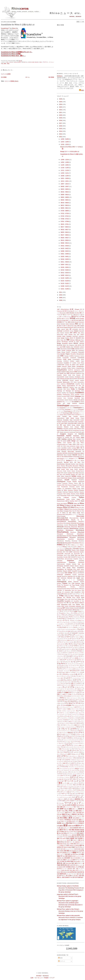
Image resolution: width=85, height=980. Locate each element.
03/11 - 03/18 (65, 262)
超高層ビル (79, 861)
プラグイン (45, 62)
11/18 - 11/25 (65, 168)
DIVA (76, 372)
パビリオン (63, 725)
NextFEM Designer (70, 475)
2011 (61, 292)
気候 (81, 814)
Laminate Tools (80, 439)
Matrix (82, 453)
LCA (74, 443)
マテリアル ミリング (73, 767)
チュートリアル (68, 687)
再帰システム (68, 835)
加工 (75, 807)
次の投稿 (4, 77)
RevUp (59, 504)
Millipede (82, 466)
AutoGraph (75, 336)
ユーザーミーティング (70, 781)
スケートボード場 (69, 682)
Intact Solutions (15, 62)
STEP (58, 578)
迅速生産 (72, 846)
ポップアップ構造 (61, 763)
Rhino (70, 503)
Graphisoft (81, 403)
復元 (76, 872)
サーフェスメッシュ (74, 667)
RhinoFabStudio (63, 532)
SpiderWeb (70, 576)
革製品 (63, 811)
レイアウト (77, 792)
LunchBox (64, 448)
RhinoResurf (81, 539)
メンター (79, 775)
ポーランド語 (63, 762)
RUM (67, 552)
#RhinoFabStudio (65, 309)
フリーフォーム (76, 749)
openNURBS (80, 478)
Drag (83, 373)
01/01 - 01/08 (65, 289)
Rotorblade (60, 552)
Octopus (70, 478)
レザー (66, 795)
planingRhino (68, 489)
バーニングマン (64, 718)
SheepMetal (81, 562)
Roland (82, 550)
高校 (62, 833)
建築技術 (76, 828)
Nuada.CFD (68, 476)
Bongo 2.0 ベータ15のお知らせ (70, 151)
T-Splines (65, 583)
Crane (83, 361)
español (82, 380)
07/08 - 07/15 (65, 219)
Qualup (73, 499)
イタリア (78, 619)
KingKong (59, 437)
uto (68, 594)
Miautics (63, 466)
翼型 (63, 877)
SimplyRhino (81, 568)
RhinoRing (68, 541)
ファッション (78, 738)
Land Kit (59, 441)
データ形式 (77, 693)
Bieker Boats (60, 340)
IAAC (66, 423)
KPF (74, 437)
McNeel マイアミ (64, 459)
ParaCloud (81, 482)
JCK (58, 432)
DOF (68, 373)
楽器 (74, 811)
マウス (68, 765)
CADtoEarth (77, 347)
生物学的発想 (77, 849)
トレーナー (73, 711)
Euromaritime (81, 382)
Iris (71, 430)
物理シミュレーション (70, 874)
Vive (83, 601)
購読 (82, 90)
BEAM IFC (73, 338)
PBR (63, 485)
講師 (60, 833)
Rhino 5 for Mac (71, 505)
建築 (66, 825)
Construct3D (66, 358)
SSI (77, 576)
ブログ (62, 752)
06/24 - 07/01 (65, 224)
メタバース (76, 772)
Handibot (76, 416)
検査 (80, 828)
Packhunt (74, 480)
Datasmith (64, 366)
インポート (76, 626)
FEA (7, 62)
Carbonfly (77, 349)
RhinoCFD (60, 528)
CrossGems (60, 363)
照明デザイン (70, 842)
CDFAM (63, 351)
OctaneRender (64, 478)
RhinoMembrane (61, 536)
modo (72, 469)
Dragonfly (59, 375)
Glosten (59, 403)
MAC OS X (80, 448)
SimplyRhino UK (62, 569)
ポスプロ (73, 762)
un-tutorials (67, 592)
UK (63, 592)
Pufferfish (66, 497)
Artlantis (70, 335)
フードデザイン (80, 740)
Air (62, 326)
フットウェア (68, 743)
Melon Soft (73, 462)
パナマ (67, 723)
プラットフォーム (77, 747)
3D (81, 309)
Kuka (82, 437)
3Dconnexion (63, 313)
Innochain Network (63, 427)
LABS (59, 439)
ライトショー (63, 785)
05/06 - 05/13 (65, 243)
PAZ (80, 483)
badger (63, 338)
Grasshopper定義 (67, 413)
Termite (59, 585)
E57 (83, 375)
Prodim (69, 496)
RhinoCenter (67, 527)
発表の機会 (72, 870)
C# (83, 345)
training (68, 589)
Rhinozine (82, 543)
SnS (41, 62)
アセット (69, 613)
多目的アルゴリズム (77, 856)
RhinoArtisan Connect (63, 525)
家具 (58, 809)
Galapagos (78, 396)
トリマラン (64, 711)
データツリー (62, 689)
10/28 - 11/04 (65, 176)
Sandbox (82, 552)
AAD (80, 320)
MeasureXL (60, 462)
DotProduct (73, 373)
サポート (68, 672)
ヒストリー (68, 735)
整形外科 (66, 847)
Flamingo (81, 389)
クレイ (62, 656)
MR (62, 473)
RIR (58, 550)
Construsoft (73, 358)
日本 (64, 867)
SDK (69, 557)
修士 (72, 840)
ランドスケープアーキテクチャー (71, 788)
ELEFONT (75, 379)
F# (77, 386)
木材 (80, 876)
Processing (63, 495)
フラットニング (69, 747)
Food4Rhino (80, 393)
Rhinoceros (81, 527)
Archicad (60, 331)
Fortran (82, 395)
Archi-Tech (81, 329)
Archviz (72, 331)
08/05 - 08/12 (65, 208)
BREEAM (82, 343)
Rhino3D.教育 (78, 520)
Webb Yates (72, 605)
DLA (58, 373)
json (83, 432)
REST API (78, 501)
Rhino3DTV (81, 521)
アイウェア (67, 612)
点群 (64, 863)
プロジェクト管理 (65, 754)
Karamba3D (61, 436)
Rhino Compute (64, 511)
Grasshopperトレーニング (71, 409)
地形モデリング (77, 860)
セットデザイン (78, 684)
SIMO (64, 568)
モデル (81, 777)
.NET (58, 309)
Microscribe (69, 466)
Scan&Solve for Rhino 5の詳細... (11, 54)
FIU (77, 389)
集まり (76, 840)
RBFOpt (67, 501)
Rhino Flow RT (73, 511)
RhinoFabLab (80, 530)
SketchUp (60, 571)
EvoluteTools (71, 384)
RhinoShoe (81, 541)
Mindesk (59, 468)
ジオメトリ (78, 674)
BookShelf (65, 343)
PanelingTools (61, 482)
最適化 (79, 835)
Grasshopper (63, 405)
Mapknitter (60, 453)
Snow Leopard (61, 573)
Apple (67, 329)
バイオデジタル (80, 718)
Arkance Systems (65, 333)
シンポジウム (63, 680)
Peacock (70, 485)
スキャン (70, 680)
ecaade (67, 377)
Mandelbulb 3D (80, 451)
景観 (67, 823)
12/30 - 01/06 (65, 139)
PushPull (74, 498)
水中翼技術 (77, 846)
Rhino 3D (77, 503)
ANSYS (75, 328)
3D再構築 (82, 319)
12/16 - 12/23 (65, 144)
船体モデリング (68, 853)
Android (66, 327)
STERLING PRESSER (66, 578)
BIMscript (78, 340)
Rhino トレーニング (74, 515)
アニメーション (64, 617)
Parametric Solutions (68, 483)
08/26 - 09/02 (65, 200)
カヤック (69, 649)
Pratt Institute (67, 494)
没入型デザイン (61, 876)
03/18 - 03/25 (65, 259)
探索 (76, 858)
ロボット (67, 799)
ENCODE (82, 379)
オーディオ (67, 639)
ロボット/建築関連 (75, 799)
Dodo (65, 373)
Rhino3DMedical (61, 521)
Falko (76, 387)
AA (72, 320)
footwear (59, 395)
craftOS (78, 361)
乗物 (58, 844)
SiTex (75, 569)
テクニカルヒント (69, 696)
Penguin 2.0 (76, 485)
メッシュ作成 (72, 775)
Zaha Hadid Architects (67, 610)
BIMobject (73, 340)
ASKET (82, 335)
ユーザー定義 (66, 783)
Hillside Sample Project (77, 418)
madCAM (75, 450)
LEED (74, 444)
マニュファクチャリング (65, 768)
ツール (76, 687)
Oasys (59, 478)
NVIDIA (79, 476)
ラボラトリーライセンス (69, 787)
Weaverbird (64, 604)
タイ (75, 685)
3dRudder (72, 313)
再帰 (64, 835)
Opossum (60, 480)
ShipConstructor (61, 564)
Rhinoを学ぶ (69, 548)
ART (71, 333)
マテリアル (65, 767)
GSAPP (69, 415)
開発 (71, 809)
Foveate (59, 396)
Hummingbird (71, 422)
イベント (66, 620)
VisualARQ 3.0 (77, 601)
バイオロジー (66, 720)
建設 (61, 826)
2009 (61, 298)
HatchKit (82, 416)
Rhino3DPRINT (72, 521)
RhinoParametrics (62, 537)
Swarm (70, 582)
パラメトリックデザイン (70, 729)
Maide (80, 450)
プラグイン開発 (78, 745)
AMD (58, 328)
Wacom (77, 603)
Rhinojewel (60, 534)
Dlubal (61, 373)
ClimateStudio (80, 354)
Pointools (81, 490)
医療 (69, 805)
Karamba (81, 434)
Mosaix (73, 471)
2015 (61, 129)
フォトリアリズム (76, 742)
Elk (78, 379)
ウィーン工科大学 (73, 628)
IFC (61, 425)
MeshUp (73, 464)
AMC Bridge (81, 326)
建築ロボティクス (65, 828)
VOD (65, 603)
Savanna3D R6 (69, 554)
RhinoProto (71, 539)
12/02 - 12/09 (65, 162)
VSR (73, 603)
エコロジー (62, 633)
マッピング (81, 765)
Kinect (82, 436)
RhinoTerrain (61, 543)
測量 (66, 856)
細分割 (70, 837)
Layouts (69, 443)
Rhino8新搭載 (67, 523)
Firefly (73, 389)
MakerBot (64, 451)
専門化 (62, 853)
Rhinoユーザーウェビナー (70, 547)
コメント (62, 961)
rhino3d (82, 518)
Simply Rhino (71, 568)
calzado (69, 349)
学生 (71, 811)
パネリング (72, 723)
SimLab (59, 568)
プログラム (76, 752)
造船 (83, 854)
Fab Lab (81, 386)
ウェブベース (63, 631)
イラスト (72, 620)
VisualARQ (60, 601)
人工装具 (66, 845)
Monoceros (60, 471)
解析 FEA (66, 809)
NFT (77, 475)
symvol (59, 583)
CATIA (59, 350)
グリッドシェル (63, 654)
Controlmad (81, 358)
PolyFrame (65, 492)
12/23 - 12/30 (65, 142)
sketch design (80, 569)
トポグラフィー (78, 707)
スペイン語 (70, 684)
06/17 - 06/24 (65, 227)
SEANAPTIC (74, 557)
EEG (71, 379)
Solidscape (60, 575)
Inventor (71, 429)
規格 (83, 816)
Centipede (69, 351)
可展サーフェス (80, 807)
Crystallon (66, 363)
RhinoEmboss (70, 530)
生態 (62, 849)
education (67, 379)
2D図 (72, 309)
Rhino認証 (76, 548)
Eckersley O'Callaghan (75, 377)
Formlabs (77, 395)
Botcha (71, 343)
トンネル (67, 713)
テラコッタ (77, 705)
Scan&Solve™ (5, 28)
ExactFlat (78, 384)
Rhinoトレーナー (75, 545)
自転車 (64, 838)
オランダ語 (80, 640)
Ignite (65, 425)
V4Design (77, 596)
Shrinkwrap (60, 566)
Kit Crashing (66, 437)
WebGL (78, 604)
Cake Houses (63, 349)
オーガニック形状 (78, 637)
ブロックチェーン (73, 756)
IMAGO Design (71, 425)
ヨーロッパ (39, 978)
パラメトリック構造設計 (66, 733)
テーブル (74, 694)
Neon (77, 473)
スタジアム (76, 682)
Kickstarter (76, 436)
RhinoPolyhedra (61, 539)
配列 (68, 870)
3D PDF (65, 311)
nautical (65, 473)
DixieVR (80, 372)
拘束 (70, 830)
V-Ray (61, 596)
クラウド (74, 651)
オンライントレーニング (75, 644)
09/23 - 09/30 (65, 189)
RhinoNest (81, 536)
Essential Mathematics (63, 382)
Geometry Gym (79, 398)
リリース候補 (66, 792)
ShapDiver (76, 559)
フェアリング (61, 742)
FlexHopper (78, 391)
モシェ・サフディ (66, 777)
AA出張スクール (62, 322)
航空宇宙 (76, 832)
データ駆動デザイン (68, 692)
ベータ (59, 760)
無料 (70, 876)
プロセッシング (76, 754)
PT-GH (59, 497)
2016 (61, 126)
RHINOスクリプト (64, 545)
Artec (79, 333)
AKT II (65, 326)
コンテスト (78, 660)
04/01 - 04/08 (65, 254)
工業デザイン (63, 830)
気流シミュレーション (75, 816)
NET (58, 475)
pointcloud (70, 490)
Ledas (70, 444)
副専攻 (72, 872)
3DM (68, 313)
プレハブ (82, 751)
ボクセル (68, 762)
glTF (64, 403)
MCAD (66, 457)
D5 (71, 365)
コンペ (82, 665)
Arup (75, 335)
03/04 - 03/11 (65, 265)
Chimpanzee (74, 352)
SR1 (74, 576)
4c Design (63, 320)
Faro (79, 387)
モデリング (74, 777)
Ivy (80, 430)
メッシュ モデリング (78, 774)
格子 (60, 811)
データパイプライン (70, 689)
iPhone (79, 429)
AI (58, 326)
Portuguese (60, 494)
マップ (59, 767)
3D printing (70, 311)
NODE (59, 476)
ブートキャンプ (73, 740)
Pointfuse (76, 490)
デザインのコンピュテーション (73, 700)
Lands (64, 441)
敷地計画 (65, 872)
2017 (61, 123)
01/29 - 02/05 (65, 278)
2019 (61, 118)
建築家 (71, 828)
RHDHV (65, 504)
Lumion (59, 448)
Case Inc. (82, 349)
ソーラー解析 (70, 685)
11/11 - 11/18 (65, 170)
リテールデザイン (69, 790)
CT (71, 363)
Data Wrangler (80, 365)
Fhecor (68, 389)
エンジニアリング (68, 635)
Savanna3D (60, 554)
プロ (58, 752)
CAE (58, 349)
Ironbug (74, 430)
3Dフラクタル (68, 317)
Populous (82, 492)
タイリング (79, 685)
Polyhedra (71, 492)
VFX (64, 598)
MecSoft (66, 462)
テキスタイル (80, 694)
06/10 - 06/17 (65, 230)
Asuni (64, 336)
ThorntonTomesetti (61, 589)
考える (68, 832)
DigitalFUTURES (65, 372)
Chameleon (81, 351)
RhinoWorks (76, 543)
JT (58, 434)
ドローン (62, 713)
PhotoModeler (65, 487)
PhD (80, 485)
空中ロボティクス (74, 821)
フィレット (66, 740)
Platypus (74, 489)
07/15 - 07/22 (65, 216)
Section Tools (81, 557)
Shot (83, 564)
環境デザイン (69, 812)
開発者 (80, 809)
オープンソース (74, 639)
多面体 (70, 856)
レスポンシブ (71, 795)
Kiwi (71, 437)
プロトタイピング (79, 758)
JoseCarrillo (79, 432)
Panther (75, 482)
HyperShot (81, 422)
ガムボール (64, 649)
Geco (65, 398)
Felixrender (60, 389)
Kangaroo (63, 434)
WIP (64, 608)
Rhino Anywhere (74, 509)
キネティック (63, 651)
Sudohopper (81, 580)
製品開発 (74, 851)
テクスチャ (60, 696)
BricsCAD (60, 345)
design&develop (80, 368)
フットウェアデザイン (79, 743)
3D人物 (59, 320)
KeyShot (69, 436)
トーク (60, 707)
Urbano (66, 594)
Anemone (71, 327)
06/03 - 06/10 (65, 232)
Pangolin (69, 482)
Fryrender (64, 396)
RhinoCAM (60, 527)
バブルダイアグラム (70, 727)
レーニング (61, 795)
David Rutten (72, 366)
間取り (75, 813)
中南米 (46, 978)
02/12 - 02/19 (65, 273)
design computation (62, 368)
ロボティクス (65, 801)
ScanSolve (60, 557)
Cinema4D (81, 352)
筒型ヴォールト (79, 865)
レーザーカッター (70, 794)
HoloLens (60, 420)
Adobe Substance (70, 324)
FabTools (72, 387)
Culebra (74, 363)
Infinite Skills (80, 425)
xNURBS (82, 608)
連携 (79, 877)
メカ (60, 772)
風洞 (69, 872)
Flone (83, 391)
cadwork (82, 347)
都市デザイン (79, 863)
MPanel (59, 473)
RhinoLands (70, 534)
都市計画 (64, 865)
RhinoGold (81, 532)
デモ (73, 705)
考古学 (72, 832)
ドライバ (73, 709)
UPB (62, 594)
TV (63, 590)
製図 (65, 851)
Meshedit (68, 464)
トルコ (68, 711)
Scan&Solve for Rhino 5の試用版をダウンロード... (17, 52)
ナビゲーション (74, 713)
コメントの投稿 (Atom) (11, 81)
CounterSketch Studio (78, 359)
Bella (83, 338)
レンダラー (70, 797)
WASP (59, 605)
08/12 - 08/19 (65, 205)
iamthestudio (71, 423)
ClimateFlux (73, 354)
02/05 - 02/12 (65, 275)
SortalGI (75, 575)
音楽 (58, 807)
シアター (74, 672)
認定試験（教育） (72, 869)
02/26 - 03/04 (65, 267)
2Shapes (77, 309)
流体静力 (67, 877)
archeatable (75, 329)
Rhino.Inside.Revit (63, 518)
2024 (61, 104)
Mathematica (77, 453)
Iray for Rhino (61, 430)
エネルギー (75, 633)
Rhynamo (82, 548)
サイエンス (78, 669)
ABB (69, 322)
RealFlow (72, 501)
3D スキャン (76, 311)
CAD (64, 347)
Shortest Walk (76, 564)
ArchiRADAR (66, 331)
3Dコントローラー (68, 315)
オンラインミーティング (64, 646)
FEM (64, 389)
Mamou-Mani (71, 451)
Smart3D (75, 571)
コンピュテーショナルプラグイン (76, 664)
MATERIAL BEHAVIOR (68, 453)
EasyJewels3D (61, 377)
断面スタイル (81, 858)
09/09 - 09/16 (65, 195)
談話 (62, 860)
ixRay (83, 430)
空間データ (64, 821)
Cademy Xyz (70, 347)
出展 (79, 840)
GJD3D (76, 402)
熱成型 (63, 870)
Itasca (78, 430)
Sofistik (70, 573)
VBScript (59, 597)
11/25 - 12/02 (65, 165)
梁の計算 (75, 877)
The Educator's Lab (66, 585)
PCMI (66, 485)
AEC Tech (81, 324)
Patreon (76, 483)
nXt (83, 476)
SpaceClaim (81, 575)
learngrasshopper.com (62, 444)
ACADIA (73, 322)
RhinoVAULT (68, 543)
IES (58, 425)
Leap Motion (80, 443)
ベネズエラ (73, 760)
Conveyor (59, 359)
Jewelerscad (72, 432)
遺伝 (66, 805)
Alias (75, 326)
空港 (68, 821)
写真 (76, 838)
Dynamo (78, 375)
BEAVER (79, 338)
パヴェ (72, 720)
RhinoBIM (81, 525)
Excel (82, 384)
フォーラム (68, 742)
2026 (61, 99)
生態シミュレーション (68, 849)
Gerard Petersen (69, 400)
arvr (78, 334)
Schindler (65, 557)
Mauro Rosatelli (68, 455)
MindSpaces (65, 468)
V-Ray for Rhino (69, 596)
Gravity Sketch (63, 415)
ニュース (81, 713)
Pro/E (58, 496)
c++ (58, 347)
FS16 (68, 396)
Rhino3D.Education (63, 520)
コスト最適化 (75, 658)
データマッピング (70, 691)
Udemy (79, 590)
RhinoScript (74, 541)
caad (61, 347)
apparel (63, 329)
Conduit (59, 358)
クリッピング (71, 655)
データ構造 (63, 694)
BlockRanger (65, 342)
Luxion (69, 448)
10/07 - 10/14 (65, 184)
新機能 (72, 844)
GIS (73, 402)
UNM (83, 592)
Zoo (78, 610)
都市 (73, 863)
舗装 (78, 874)
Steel (79, 576)
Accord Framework (79, 322)
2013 (61, 134)
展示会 (60, 863)
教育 (70, 818)
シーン (78, 672)
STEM (82, 576)
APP (81, 328)
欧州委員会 (81, 805)
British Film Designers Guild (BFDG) (72, 345)
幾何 (61, 814)
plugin (79, 489)
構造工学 (64, 831)
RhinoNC (75, 536)
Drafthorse (79, 373)
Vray (70, 603)
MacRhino (64, 450)
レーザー (62, 794)
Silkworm (77, 566)
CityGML (63, 354)
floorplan (59, 393)
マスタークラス (74, 765)
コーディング (68, 658)
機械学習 (65, 814)
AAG (83, 320)
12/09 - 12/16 (65, 160)
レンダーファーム (63, 797)
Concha (82, 356)
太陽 (63, 858)
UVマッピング (73, 594)
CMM (58, 356)
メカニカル (65, 772)
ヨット (76, 783)
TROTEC (59, 590)
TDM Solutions (76, 583)
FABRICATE (66, 387)
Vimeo (74, 598)
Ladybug (64, 439)
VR (67, 603)
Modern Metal (65, 469)
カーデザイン (76, 646)
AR (70, 329)
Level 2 (82, 444)
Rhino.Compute (61, 516)
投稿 (60, 958)
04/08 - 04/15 (65, 251)
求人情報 (63, 818)
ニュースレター (61, 715)
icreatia (79, 423)
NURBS (74, 476)
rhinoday (82, 528)
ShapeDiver (70, 561)
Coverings (59, 361)
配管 (66, 870)
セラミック (64, 685)
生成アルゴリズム (77, 847)
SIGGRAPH (67, 566)
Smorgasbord (81, 571)
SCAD (72, 555)
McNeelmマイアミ (74, 459)
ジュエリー (68, 678)
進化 (75, 844)
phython (78, 487)
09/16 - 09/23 (65, 192)
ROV (64, 552)
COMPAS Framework (74, 356)
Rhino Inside (76, 513)
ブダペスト (61, 743)
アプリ (71, 617)
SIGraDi (72, 566)
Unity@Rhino (77, 592)
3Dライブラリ (65, 319)
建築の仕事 (72, 826)
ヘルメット (79, 760)
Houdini (82, 420)
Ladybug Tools (71, 439)
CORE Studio (67, 359)
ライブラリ (70, 785)
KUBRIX (78, 437)
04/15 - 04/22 (65, 248)
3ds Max (77, 313)
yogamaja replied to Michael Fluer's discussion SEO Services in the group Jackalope (69, 896)
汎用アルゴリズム (80, 870)
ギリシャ (69, 651)
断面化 (59, 860)
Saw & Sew (67, 555)
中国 (61, 861)
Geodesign (70, 398)
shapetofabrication (61, 562)
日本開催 (68, 867)
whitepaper (79, 606)
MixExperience (78, 468)
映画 (74, 805)
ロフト (62, 799)
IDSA (83, 423)
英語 (77, 805)
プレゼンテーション (73, 750)
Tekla (83, 583)
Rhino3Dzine (60, 523)
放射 (83, 874)
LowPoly (82, 446)
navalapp (70, 473)
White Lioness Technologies (68, 606)
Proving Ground (80, 495)
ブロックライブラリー (68, 758)
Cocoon (66, 356)
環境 (77, 811)
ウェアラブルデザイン (71, 629)
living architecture (71, 446)
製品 (71, 851)
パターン (80, 720)
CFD (73, 350)
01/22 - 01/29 (65, 281)
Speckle (59, 576)
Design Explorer (72, 368)
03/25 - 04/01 (65, 256)
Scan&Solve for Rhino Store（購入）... (13, 56)
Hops (71, 420)
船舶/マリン (77, 852)
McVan (82, 461)
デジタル (65, 701)
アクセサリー (62, 613)
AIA (60, 326)
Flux (68, 393)
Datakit (59, 366)
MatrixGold (60, 455)
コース (80, 656)
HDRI (67, 418)
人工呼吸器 (61, 846)
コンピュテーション (63, 665)
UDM (83, 590)
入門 (76, 867)
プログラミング (68, 752)
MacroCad (70, 450)
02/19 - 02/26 (65, 270)
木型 (74, 876)
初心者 (82, 840)
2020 (61, 115)
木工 (77, 876)
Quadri (68, 499)
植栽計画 (62, 844)
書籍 (58, 842)
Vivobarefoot (60, 603)
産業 (76, 837)
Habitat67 (65, 416)
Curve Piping (81, 363)
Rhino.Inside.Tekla (74, 518)
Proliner (73, 496)
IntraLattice (66, 429)
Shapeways (72, 562)
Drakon (65, 375)
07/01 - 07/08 (65, 221)
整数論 (70, 847)
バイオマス (60, 720)
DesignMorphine (62, 370)
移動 (63, 805)
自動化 (68, 838)
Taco (70, 583)
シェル (72, 674)
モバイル (64, 779)
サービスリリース (63, 667)
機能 (79, 814)
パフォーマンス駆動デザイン (74, 725)
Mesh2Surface (61, 464)
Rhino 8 (67, 509)
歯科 (58, 838)
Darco (74, 365)
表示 (62, 872)
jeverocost (66, 432)
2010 (61, 295)
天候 (83, 861)
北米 (32, 978)
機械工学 (70, 814)
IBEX (76, 423)
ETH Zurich (74, 382)
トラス (77, 709)
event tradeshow (61, 384)
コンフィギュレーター (74, 666)
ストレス (63, 684)
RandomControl (61, 501)
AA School (76, 320)
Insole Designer (75, 427)
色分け (68, 844)
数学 (81, 845)
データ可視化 (78, 691)
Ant (78, 328)
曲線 (77, 820)
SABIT (71, 552)
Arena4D (82, 331)
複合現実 (80, 872)
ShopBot (68, 564)
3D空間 (77, 319)
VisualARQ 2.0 (69, 601)
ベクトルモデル (66, 760)
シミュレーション (76, 676)
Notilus (63, 476)
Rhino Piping (66, 515)
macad (59, 450)
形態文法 (64, 823)
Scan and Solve (33, 62)
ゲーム (76, 656)
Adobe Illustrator (61, 324)
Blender (59, 342)
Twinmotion (68, 590)
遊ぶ (61, 877)
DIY (83, 372)
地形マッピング (68, 860)
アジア (52, 978)
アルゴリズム (76, 617)
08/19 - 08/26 (65, 203)
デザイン (63, 698)
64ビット (69, 320)
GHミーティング (67, 402)
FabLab (59, 387)
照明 (65, 842)
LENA (78, 444)
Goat (69, 403)
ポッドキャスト (80, 761)
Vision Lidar (67, 599)
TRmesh (76, 589)
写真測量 (80, 838)
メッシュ (70, 774)
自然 (61, 838)
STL (74, 578)
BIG (65, 340)
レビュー (78, 795)
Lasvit (64, 443)
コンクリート (70, 660)
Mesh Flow (81, 462)
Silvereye (82, 566)
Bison (83, 340)
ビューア (72, 736)
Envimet (72, 380)
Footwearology (66, 395)
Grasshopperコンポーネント (66, 408)
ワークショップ (73, 803)
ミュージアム (76, 770)
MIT (73, 468)
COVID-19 (66, 361)
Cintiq (58, 354)
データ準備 (68, 694)
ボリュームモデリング (72, 763)
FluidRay (64, 393)
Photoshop (72, 487)
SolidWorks (68, 575)
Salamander (76, 552)
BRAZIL (76, 343)
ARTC (75, 333)
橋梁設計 (69, 820)
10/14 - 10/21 (65, 181)
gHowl (82, 400)
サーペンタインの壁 (70, 669)
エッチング (68, 633)
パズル (75, 720)
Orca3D (67, 480)
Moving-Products (80, 471)
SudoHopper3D (62, 582)
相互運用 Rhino (74, 854)
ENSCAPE (65, 380)
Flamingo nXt (70, 391)
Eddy (83, 377)
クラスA (79, 651)
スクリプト (77, 680)
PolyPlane (76, 492)
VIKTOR (69, 597)
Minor (70, 468)
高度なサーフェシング (70, 833)
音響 (61, 807)
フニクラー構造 (61, 745)
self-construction (69, 559)
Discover (72, 372)
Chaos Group (61, 352)
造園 (80, 854)
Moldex (76, 469)
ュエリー (72, 783)
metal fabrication (80, 464)
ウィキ (79, 628)
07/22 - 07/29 (65, 213)
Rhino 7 (62, 509)
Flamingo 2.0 (61, 391)
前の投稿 (51, 77)
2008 (61, 300)
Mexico (59, 466)
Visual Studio (74, 599)
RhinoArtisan (80, 523)
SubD (78, 578)
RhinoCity (66, 528)
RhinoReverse (60, 541)
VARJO (82, 596)
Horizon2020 (76, 420)
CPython (72, 361)
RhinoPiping (81, 537)
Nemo (74, 473)
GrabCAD (74, 403)
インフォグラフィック (67, 626)
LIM (62, 446)
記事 (58, 818)
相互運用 (68, 854)
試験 (83, 837)
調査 (75, 861)
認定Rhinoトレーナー (62, 869)
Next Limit (62, 475)
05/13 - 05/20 (65, 240)
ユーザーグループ (73, 779)
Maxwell (75, 455)
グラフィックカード (68, 653)
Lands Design (71, 441)
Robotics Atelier (76, 550)
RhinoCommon (74, 528)
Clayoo (68, 354)
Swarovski (76, 582)
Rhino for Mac (67, 513)
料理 (71, 877)
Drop (74, 375)
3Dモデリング (77, 316)
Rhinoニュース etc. (66, 13)
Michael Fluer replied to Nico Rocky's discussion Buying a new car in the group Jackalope (70, 911)
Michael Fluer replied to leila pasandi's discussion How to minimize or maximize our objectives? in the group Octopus (70, 918)
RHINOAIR (74, 523)
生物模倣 (61, 851)
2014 (61, 131)
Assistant (59, 336)
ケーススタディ (69, 656)
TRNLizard (81, 589)
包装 (80, 874)
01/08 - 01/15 (65, 286)
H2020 (59, 416)
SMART (70, 571)
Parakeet (59, 483)
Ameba (61, 328)
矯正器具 (74, 820)
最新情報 (74, 835)
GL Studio (82, 402)
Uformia (59, 592)
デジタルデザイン (73, 701)
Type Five (74, 590)
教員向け (62, 820)
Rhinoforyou (73, 532)
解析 (5, 64)
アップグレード (75, 613)
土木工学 (72, 865)
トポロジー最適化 (67, 709)
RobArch (62, 550)
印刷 (71, 805)
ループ (72, 792)
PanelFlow (82, 480)
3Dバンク (62, 317)
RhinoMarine (81, 534)
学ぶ (67, 811)
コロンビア (63, 660)
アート (62, 611)
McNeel (59, 76)
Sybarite (82, 582)
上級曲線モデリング (79, 842)
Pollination (59, 492)
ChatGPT (68, 352)
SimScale (70, 569)
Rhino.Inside (80, 516)
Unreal (59, 594)
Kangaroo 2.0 (72, 434)
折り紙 (78, 851)
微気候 (59, 872)
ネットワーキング (66, 716)
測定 (64, 856)
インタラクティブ (70, 624)
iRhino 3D (67, 430)
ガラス (73, 649)
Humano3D (64, 422)
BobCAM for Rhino (74, 342)
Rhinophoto (73, 537)
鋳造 (63, 861)
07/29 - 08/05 (65, 211)
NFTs (80, 475)
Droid (70, 375)
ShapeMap (81, 561)
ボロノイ (64, 765)
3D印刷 (72, 318)
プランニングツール (66, 749)
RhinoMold (69, 536)
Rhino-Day (81, 515)
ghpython (59, 402)
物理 (61, 874)
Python (81, 497)
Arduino (76, 331)
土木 (68, 865)
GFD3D (75, 400)
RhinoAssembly (73, 525)
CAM (73, 349)
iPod (83, 429)
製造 (68, 851)
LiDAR (59, 446)
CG (77, 350)
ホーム (28, 77)
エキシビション (72, 631)
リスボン (62, 790)
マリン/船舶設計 (75, 768)
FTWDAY (72, 396)
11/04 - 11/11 (65, 173)
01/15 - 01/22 (65, 283)
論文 (82, 877)
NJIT (83, 475)
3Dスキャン (77, 315)
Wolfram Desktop (70, 608)
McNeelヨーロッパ (73, 460)
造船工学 (60, 856)
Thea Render (76, 585)
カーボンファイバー (67, 648)
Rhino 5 (14, 28)
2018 (61, 120)
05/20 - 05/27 (65, 238)
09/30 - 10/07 (65, 186)
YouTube (59, 610)
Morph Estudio (67, 471)
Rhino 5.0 (25, 62)
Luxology (74, 448)
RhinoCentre (74, 527)
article (66, 335)
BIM (68, 340)
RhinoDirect (60, 530)
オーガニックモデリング (66, 637)
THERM (82, 585)
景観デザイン (73, 823)
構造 (8, 64)
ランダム (77, 787)
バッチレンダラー (68, 721)
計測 (58, 826)
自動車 (72, 838)
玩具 (80, 812)
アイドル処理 (73, 611)
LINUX (65, 446)
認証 (83, 867)
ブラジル (63, 747)
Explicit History (61, 386)
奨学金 (62, 842)
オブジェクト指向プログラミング (69, 640)
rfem (62, 504)
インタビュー (62, 624)
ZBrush (75, 610)
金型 (60, 821)
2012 (61, 137)
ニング (78, 715)
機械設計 (75, 814)
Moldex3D (82, 469)
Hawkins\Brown (61, 418)
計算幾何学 (81, 823)
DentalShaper (80, 366)
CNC (62, 356)
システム (68, 676)
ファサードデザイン (67, 738)
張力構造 (67, 861)
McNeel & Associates (74, 457)
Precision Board (75, 494)
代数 (72, 858)
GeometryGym (61, 400)
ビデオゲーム (79, 735)
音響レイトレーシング (68, 807)
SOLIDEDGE (81, 573)
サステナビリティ (75, 671)
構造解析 (77, 830)
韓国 (78, 813)
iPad (75, 429)
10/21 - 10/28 (65, 178)
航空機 (80, 831)
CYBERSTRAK (61, 365)
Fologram (72, 393)
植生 (65, 844)
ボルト (80, 763)
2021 (61, 112)
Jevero (62, 432)
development (77, 370)
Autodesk (69, 336)
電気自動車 (69, 863)
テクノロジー (77, 696)
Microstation (76, 466)
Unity (72, 592)
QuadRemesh (61, 499)
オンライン (77, 642)
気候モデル (66, 816)
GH (79, 400)
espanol (77, 380)
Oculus (75, 478)
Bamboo (67, 338)
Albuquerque (71, 326)
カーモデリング (76, 648)
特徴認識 (60, 867)
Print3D (82, 494)
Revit (82, 501)
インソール (63, 622)
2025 (61, 102)
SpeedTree (64, 576)
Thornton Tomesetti (77, 587)
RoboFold (68, 550)
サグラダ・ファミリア (64, 671)
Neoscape (82, 473)
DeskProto (71, 370)
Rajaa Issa (80, 499)
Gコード (82, 415)
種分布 (69, 840)
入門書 (79, 867)
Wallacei (82, 603)
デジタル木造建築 (66, 705)
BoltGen (82, 342)
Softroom (75, 573)
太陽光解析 (67, 858)
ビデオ (73, 735)
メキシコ (70, 772)
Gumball (77, 415)
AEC (77, 324)
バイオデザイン (71, 718)
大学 (74, 858)
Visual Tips (81, 599)
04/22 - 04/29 (65, 246)
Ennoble (59, 380)
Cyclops (67, 365)
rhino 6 (73, 507)
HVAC (76, 422)
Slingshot (65, 571)
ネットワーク (75, 716)
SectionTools (60, 559)
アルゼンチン (71, 618)
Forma (72, 395)
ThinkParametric (61, 587)
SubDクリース (69, 580)
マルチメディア (68, 770)
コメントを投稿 (6, 74)
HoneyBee (66, 420)
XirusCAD (76, 608)
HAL (70, 416)
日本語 (73, 867)
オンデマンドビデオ (69, 642)
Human (59, 422)
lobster (78, 446)
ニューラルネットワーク (71, 715)
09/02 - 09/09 (65, 197)
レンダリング (77, 797)
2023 (61, 107)
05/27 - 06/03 (65, 235)
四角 (78, 837)
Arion (58, 333)
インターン (68, 622)
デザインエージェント (72, 698)
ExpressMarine (71, 386)
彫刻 (72, 861)
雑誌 (73, 837)
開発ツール (75, 809)
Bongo (59, 343)
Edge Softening (61, 379)
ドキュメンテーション (68, 707)
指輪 (81, 837)
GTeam (73, 415)
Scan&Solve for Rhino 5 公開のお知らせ (18, 25)
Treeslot (72, 589)
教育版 (74, 818)
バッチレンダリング (78, 722)
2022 (61, 110)
